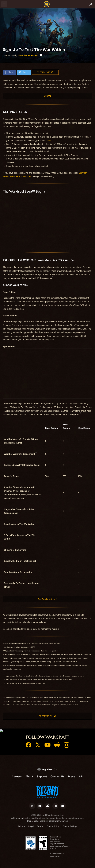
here (49, 141)
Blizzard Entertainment (28, 55)
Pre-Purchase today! (47, 599)
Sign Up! (47, 96)
